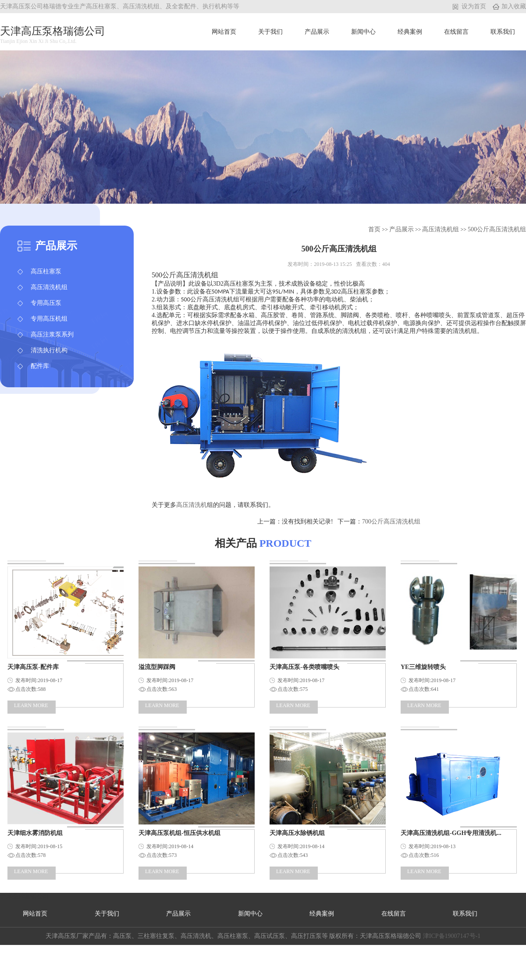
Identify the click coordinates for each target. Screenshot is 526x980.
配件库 (40, 366)
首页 (375, 229)
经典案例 (410, 32)
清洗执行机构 (49, 350)
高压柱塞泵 (46, 271)
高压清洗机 (192, 505)
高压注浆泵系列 (52, 334)
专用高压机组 (49, 319)
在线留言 (456, 32)
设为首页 (474, 6)
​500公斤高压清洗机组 (497, 229)
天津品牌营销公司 (25, 897)
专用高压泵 (46, 303)
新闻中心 (363, 32)
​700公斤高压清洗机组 (391, 522)
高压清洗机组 (49, 287)
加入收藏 (514, 6)
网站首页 (224, 32)
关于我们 (270, 32)
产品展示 (317, 32)
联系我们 (503, 32)
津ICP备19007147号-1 (452, 936)
